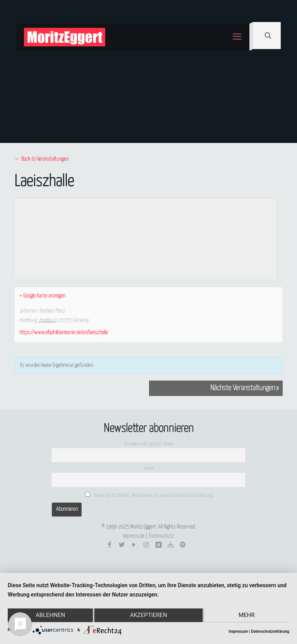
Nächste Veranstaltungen (245, 388)
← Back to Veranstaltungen (41, 159)
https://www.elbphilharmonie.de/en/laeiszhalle (64, 333)
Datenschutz (161, 536)
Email (149, 468)
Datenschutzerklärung (270, 631)
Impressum (134, 536)
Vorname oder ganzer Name (148, 444)
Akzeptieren (148, 616)
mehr (247, 616)
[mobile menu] (237, 37)
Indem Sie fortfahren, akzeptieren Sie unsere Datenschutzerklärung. (149, 495)
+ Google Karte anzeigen (42, 296)
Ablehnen (49, 616)
